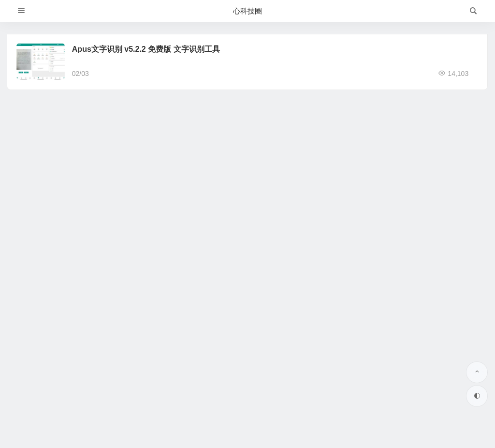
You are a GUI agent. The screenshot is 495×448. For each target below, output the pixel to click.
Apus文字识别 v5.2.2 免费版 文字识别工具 (146, 49)
